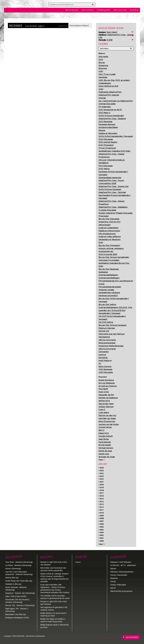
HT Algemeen (105, 107)
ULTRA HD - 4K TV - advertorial (123, 565)
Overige (102, 98)
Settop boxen (105, 225)
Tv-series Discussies (107, 210)
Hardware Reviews (107, 124)
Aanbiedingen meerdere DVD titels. (114, 151)
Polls (101, 242)
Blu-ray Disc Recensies (109, 269)
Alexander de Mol (106, 395)
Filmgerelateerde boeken (110, 287)
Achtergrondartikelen (108, 127)
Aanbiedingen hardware (109, 293)
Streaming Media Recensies (111, 346)
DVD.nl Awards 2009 (108, 254)
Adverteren (132, 637)
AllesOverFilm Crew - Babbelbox (113, 207)
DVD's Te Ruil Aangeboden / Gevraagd (116, 136)
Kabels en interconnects (109, 231)
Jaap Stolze (104, 439)
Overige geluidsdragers (109, 278)
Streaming (103, 65)
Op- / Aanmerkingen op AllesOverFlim (116, 101)
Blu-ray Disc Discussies (109, 219)
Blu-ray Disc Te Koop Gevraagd (112, 325)
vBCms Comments (107, 340)
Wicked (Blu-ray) (12, 578)
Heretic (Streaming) (13, 569)
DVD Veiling (104, 169)
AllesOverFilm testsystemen (121, 591)
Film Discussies (106, 166)
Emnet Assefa (105, 445)
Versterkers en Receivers (109, 240)
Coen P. (102, 410)
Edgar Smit (104, 433)
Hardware (104, 10)
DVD (101, 60)
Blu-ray (102, 63)
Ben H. (101, 430)
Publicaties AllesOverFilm (110, 92)
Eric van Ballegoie (107, 383)
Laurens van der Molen (109, 424)
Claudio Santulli (106, 436)
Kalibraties (103, 272)
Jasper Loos (104, 454)
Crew (101, 89)
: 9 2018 (105, 40)
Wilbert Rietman (106, 407)
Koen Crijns (104, 392)
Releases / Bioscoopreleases (122, 572)
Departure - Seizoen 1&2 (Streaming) (20, 593)
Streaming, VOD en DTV (109, 222)
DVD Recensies (105, 122)
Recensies (72, 10)
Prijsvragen (104, 216)
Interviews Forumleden (109, 260)
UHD (101, 71)
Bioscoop (103, 68)
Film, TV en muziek (107, 74)
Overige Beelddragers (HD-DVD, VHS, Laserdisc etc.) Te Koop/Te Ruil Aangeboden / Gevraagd (115, 310)
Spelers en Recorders (108, 133)
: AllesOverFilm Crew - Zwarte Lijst (116, 36)
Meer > (102, 460)
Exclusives (103, 358)
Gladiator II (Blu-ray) (13, 584)
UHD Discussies (106, 372)
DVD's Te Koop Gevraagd (110, 189)
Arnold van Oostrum (108, 386)
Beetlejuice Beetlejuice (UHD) (17, 618)
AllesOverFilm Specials (109, 95)
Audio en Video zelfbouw (110, 237)
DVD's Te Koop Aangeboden (111, 116)
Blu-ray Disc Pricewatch (109, 245)
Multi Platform (105, 361)
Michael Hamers (106, 448)
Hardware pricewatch (108, 296)
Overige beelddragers (108, 275)
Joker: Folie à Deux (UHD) (16, 596)
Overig (134, 10)
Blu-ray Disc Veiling (107, 304)
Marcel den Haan (106, 404)
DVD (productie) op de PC (110, 110)
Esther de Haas (105, 451)
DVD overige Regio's (108, 142)
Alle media (103, 57)
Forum (78, 562)
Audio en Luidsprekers (108, 228)
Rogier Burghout (106, 380)
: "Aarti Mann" (108, 32)
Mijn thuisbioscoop (107, 234)
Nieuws (102, 130)
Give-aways (104, 352)
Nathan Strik (104, 401)
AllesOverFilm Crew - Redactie (112, 119)
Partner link (104, 331)
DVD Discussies (106, 139)
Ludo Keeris (104, 412)
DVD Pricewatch (106, 145)
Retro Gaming (105, 367)
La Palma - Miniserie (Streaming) (18, 565)
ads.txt (113, 588)
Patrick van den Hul (107, 415)
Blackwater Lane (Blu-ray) (16, 614)
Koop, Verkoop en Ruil (108, 86)
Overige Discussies (107, 104)
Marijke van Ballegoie (108, 398)
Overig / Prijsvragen (118, 585)
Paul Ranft (103, 389)
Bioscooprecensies (107, 343)
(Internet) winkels (106, 290)
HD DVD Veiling (106, 322)
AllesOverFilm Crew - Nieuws (111, 201)
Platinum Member (107, 328)
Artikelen (120, 10)
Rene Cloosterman (107, 421)
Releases (88, 10)
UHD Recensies (105, 369)
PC (100, 364)
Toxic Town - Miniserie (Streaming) (19, 562)
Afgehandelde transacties (110, 178)
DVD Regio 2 (104, 113)
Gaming (102, 355)
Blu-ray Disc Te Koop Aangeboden (114, 257)
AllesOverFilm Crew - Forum (111, 180)
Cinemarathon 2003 (107, 183)
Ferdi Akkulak (105, 442)
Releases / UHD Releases (121, 562)
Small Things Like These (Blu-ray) (19, 581)
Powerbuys (104, 204)
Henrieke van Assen (107, 418)
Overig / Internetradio (119, 575)
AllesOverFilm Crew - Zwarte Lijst (114, 186)
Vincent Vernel (105, 427)
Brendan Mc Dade (107, 457)
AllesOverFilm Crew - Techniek (112, 192)
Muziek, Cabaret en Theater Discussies (116, 213)
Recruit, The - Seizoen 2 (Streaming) (20, 605)
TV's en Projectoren (107, 148)
